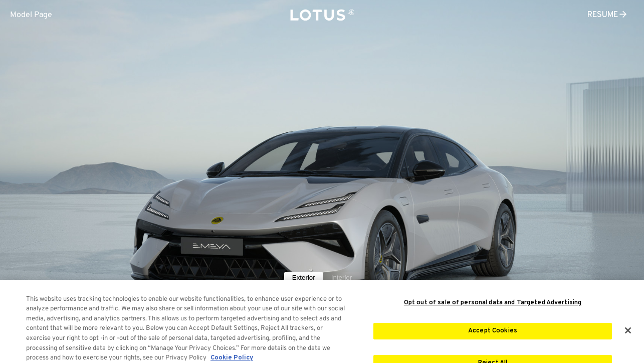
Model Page (31, 15)
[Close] (628, 339)
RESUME (609, 15)
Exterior (304, 278)
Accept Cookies (493, 339)
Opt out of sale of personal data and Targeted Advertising (493, 312)
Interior (342, 278)
